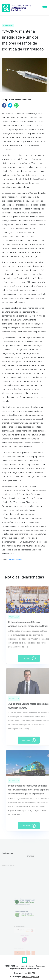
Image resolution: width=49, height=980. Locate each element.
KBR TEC (32, 973)
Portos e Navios (15, 560)
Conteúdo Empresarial (30, 977)
